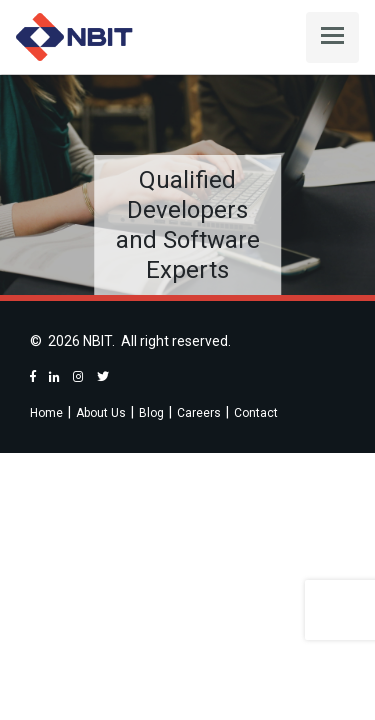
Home (46, 413)
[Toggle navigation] (332, 37)
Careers (199, 413)
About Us (101, 413)
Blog (151, 413)
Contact (256, 413)
